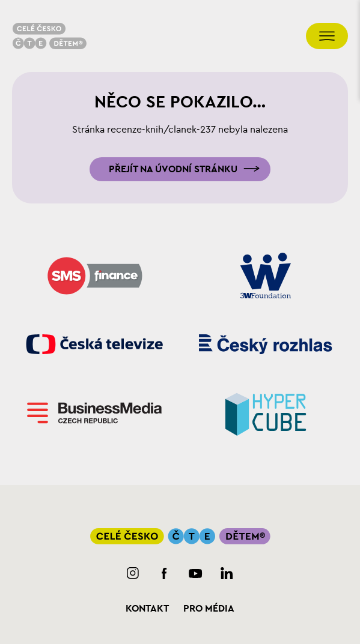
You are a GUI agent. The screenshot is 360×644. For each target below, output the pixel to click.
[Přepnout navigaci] (327, 36)
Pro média (209, 609)
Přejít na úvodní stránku (173, 169)
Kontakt (147, 609)
